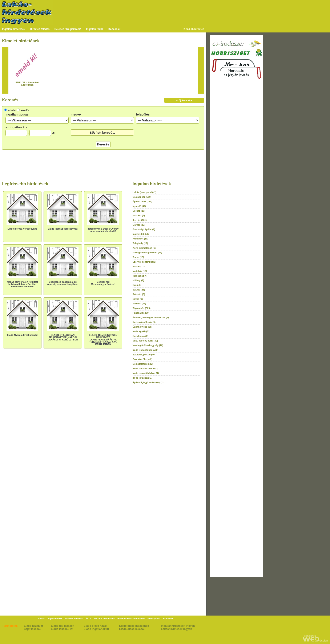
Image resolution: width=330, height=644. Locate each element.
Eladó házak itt (33, 626)
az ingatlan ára (16, 127)
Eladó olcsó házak (96, 626)
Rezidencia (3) (140, 336)
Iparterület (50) (141, 234)
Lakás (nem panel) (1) (144, 192)
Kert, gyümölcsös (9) (144, 322)
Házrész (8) (139, 215)
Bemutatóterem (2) (143, 364)
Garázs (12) (139, 225)
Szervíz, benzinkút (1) (144, 262)
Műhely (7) (138, 280)
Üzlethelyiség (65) (142, 327)
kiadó (25, 110)
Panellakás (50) (141, 313)
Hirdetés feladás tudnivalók (131, 619)
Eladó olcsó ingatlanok (134, 626)
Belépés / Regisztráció (68, 29)
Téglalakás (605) (142, 308)
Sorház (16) (139, 211)
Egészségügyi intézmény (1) (148, 382)
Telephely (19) (140, 243)
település (143, 114)
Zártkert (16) (139, 304)
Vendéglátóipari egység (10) (148, 345)
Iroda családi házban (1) (146, 373)
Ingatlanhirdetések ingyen (178, 626)
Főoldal (41, 619)
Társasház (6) (140, 276)
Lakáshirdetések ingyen (176, 629)
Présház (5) (139, 294)
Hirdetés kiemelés (74, 619)
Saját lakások (32, 629)
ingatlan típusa (17, 114)
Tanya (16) (138, 257)
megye (76, 114)
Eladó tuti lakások (63, 626)
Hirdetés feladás (40, 29)
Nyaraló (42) (139, 206)
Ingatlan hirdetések (14, 29)
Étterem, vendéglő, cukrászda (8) (151, 317)
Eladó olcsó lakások (132, 629)
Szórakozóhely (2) (142, 359)
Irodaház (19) (140, 271)
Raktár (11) (139, 266)
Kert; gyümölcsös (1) (144, 248)
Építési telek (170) (142, 202)
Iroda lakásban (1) (142, 378)
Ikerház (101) (140, 220)
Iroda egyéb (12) (141, 331)
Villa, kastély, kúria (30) (145, 341)
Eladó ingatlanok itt (96, 629)
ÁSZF (88, 619)
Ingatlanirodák (95, 29)
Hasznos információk (104, 619)
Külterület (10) (140, 239)
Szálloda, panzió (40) (144, 355)
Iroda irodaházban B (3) (145, 368)
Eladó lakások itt (62, 629)
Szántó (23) (139, 290)
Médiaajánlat (154, 619)
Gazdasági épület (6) (144, 229)
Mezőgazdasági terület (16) (147, 253)
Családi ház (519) (142, 197)
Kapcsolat (114, 29)
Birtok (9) (138, 299)
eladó (12, 110)
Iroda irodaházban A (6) (145, 350)
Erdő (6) (137, 285)
